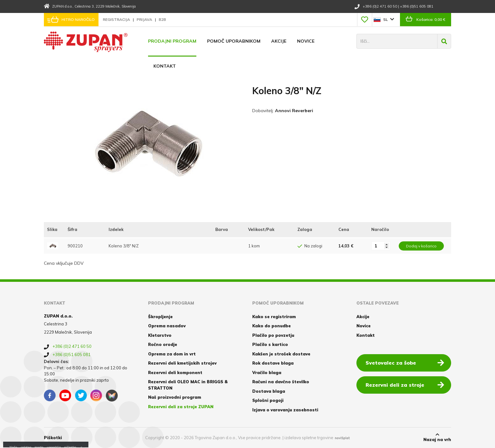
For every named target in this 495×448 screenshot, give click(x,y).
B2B (162, 19)
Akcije (279, 41)
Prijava (145, 19)
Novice (306, 41)
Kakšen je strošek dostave (281, 354)
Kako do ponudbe (271, 326)
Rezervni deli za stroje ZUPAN (181, 407)
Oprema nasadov (167, 326)
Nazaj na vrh (437, 437)
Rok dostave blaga (273, 363)
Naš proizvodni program (175, 397)
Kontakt (165, 66)
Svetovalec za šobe (405, 362)
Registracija (117, 19)
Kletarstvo (160, 335)
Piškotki (53, 438)
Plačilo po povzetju (273, 335)
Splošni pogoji (268, 400)
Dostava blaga (269, 391)
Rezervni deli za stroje (405, 384)
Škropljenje (160, 317)
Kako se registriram (274, 317)
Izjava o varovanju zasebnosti (285, 410)
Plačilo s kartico (270, 344)
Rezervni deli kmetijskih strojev (182, 363)
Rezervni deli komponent (175, 372)
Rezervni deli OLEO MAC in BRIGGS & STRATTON (188, 385)
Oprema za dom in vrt (172, 354)
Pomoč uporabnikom (234, 41)
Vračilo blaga (267, 372)
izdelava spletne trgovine (309, 438)
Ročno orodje (163, 344)
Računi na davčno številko (281, 382)
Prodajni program (172, 41)
